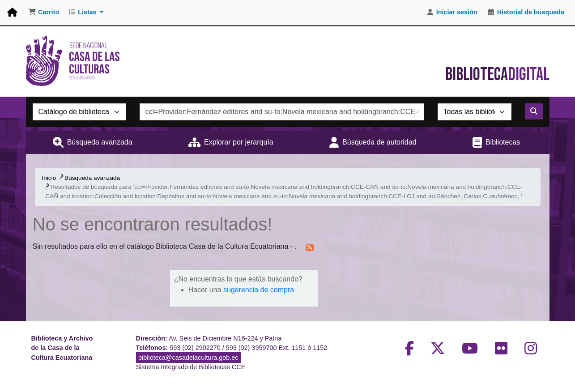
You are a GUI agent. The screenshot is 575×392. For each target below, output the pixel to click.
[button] (44, 13)
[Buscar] (534, 111)
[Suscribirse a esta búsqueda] (310, 247)
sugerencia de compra (259, 290)
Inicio (49, 178)
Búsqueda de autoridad (379, 142)
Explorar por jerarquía (239, 142)
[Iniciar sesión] (452, 13)
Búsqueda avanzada (100, 142)
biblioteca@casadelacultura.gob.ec (188, 358)
